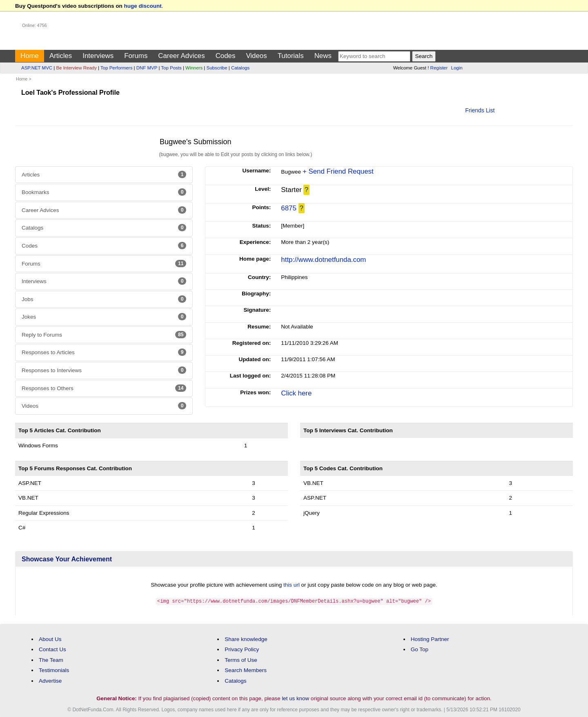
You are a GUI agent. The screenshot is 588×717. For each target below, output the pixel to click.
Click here (296, 393)
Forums (136, 56)
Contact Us (52, 649)
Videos (256, 56)
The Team (51, 660)
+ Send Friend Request (338, 171)
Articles (61, 56)
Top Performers (116, 68)
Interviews (98, 56)
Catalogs (240, 68)
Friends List (480, 110)
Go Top (420, 649)
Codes (226, 56)
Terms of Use (241, 660)
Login (457, 68)
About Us (50, 639)
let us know (295, 698)
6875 (289, 208)
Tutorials (291, 56)
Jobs (104, 299)
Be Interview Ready (76, 68)
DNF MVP (147, 68)
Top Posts (171, 68)
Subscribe (217, 68)
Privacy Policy (242, 649)
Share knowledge (246, 639)
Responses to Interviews (104, 370)
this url (292, 585)
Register (439, 68)
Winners (194, 68)
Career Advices (181, 56)
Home (30, 56)
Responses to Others (104, 388)
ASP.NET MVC (37, 68)
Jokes (104, 317)
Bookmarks (104, 192)
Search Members (246, 670)
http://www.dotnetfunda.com (323, 260)
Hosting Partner (430, 639)
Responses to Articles (104, 352)
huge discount (143, 6)
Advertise (50, 680)
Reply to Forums (104, 335)
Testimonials (54, 670)
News (323, 56)
